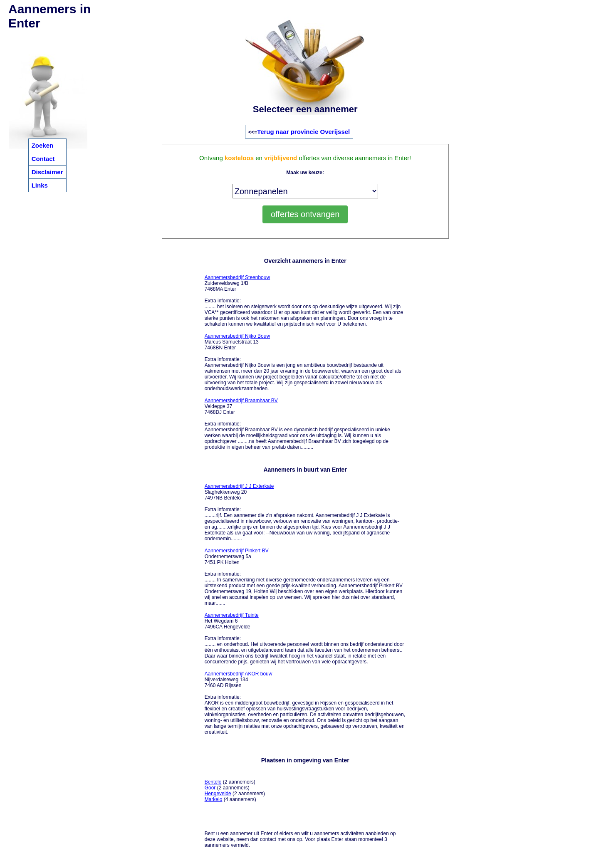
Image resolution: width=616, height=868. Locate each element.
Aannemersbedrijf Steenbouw (237, 277)
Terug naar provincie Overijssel (303, 132)
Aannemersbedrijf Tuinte (232, 615)
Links (40, 185)
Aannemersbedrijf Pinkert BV (237, 551)
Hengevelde (218, 794)
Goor (210, 788)
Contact (43, 159)
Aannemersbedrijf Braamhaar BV (241, 401)
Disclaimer (47, 172)
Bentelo (213, 782)
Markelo (214, 799)
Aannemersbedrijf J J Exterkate (239, 486)
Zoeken (43, 145)
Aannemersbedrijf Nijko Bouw (237, 336)
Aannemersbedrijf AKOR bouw (239, 674)
